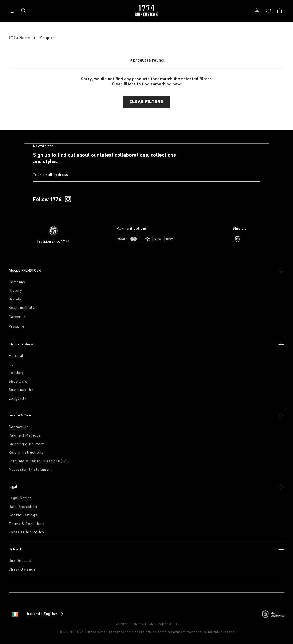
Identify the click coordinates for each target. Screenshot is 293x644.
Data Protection (23, 506)
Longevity (18, 398)
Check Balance (22, 568)
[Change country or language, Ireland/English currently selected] (38, 613)
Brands (15, 298)
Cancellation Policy (27, 532)
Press (17, 326)
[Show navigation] (13, 11)
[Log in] (257, 11)
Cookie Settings (23, 515)
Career (18, 316)
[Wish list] (268, 11)
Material (16, 355)
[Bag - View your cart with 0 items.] (279, 11)
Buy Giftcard (20, 560)
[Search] (24, 11)
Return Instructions (26, 452)
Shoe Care (18, 381)
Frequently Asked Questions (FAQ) (40, 460)
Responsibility (22, 307)
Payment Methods (25, 435)
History (15, 290)
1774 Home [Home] (20, 38)
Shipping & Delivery (26, 443)
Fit (11, 363)
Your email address (51, 175)
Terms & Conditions (27, 523)
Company (17, 281)
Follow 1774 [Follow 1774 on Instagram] (47, 199)
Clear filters (146, 102)
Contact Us (19, 426)
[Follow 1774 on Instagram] (68, 198)
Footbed (16, 372)
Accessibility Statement (30, 469)
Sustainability (21, 389)
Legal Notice (20, 497)
